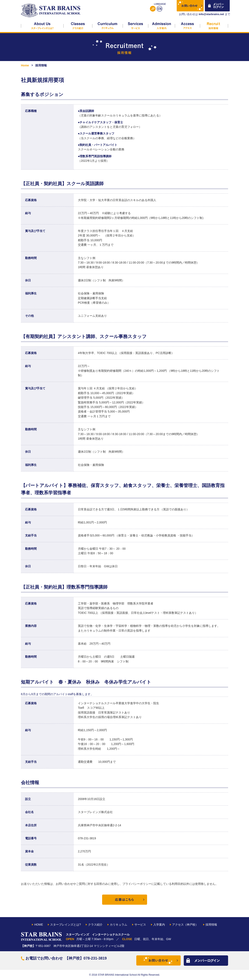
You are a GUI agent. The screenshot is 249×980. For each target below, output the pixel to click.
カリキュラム (108, 26)
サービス (136, 26)
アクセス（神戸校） (185, 925)
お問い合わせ (190, 6)
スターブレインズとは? (42, 26)
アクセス (188, 26)
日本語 (153, 9)
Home (25, 65)
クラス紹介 (78, 26)
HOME (39, 925)
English (160, 9)
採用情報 (214, 26)
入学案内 (162, 26)
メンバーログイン (218, 6)
